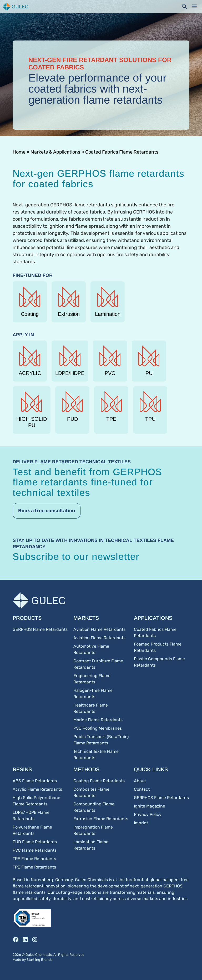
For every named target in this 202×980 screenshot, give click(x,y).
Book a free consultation (47, 511)
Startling (34, 960)
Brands (47, 960)
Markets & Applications (55, 152)
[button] (184, 7)
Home (19, 152)
